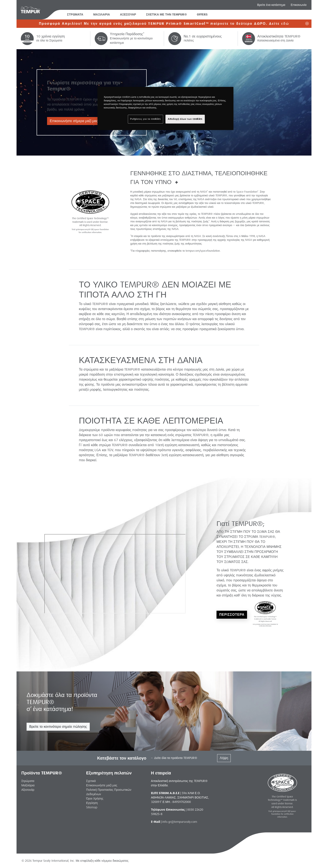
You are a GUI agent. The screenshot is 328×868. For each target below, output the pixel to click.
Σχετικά (91, 781)
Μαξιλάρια (28, 785)
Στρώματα (28, 781)
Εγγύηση (92, 803)
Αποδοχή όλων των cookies (185, 119)
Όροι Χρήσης (95, 798)
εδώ (285, 24)
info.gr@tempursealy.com (180, 822)
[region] (165, 108)
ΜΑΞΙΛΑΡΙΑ (102, 15)
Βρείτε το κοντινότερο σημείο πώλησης (58, 727)
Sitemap (92, 807)
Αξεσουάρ (28, 790)
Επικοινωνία (299, 5)
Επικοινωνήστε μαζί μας (102, 785)
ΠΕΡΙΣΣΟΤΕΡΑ (232, 615)
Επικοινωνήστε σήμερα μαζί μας (74, 121)
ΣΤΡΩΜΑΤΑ (75, 15)
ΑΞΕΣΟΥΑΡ (128, 15)
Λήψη (224, 758)
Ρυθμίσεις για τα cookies (145, 119)
